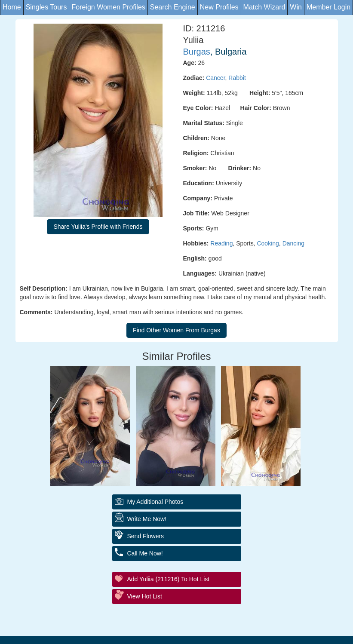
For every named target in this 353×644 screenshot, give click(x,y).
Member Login (328, 7)
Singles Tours (46, 7)
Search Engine (173, 7)
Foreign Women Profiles (108, 7)
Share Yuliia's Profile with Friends (98, 227)
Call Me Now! (145, 553)
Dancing (293, 243)
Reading (221, 243)
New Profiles (219, 7)
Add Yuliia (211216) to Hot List (169, 579)
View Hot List (145, 596)
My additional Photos (155, 502)
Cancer (215, 78)
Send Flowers (146, 536)
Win (296, 7)
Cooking (268, 243)
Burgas (197, 52)
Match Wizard (264, 7)
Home (12, 7)
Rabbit (237, 78)
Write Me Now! (147, 519)
